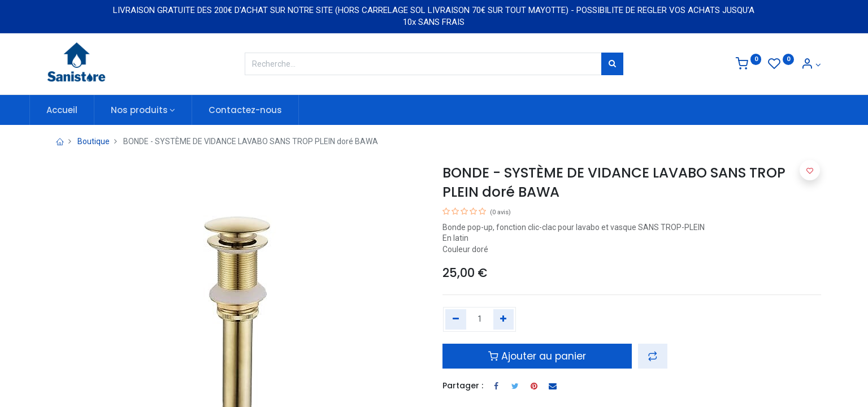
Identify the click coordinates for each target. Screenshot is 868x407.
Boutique (94, 141)
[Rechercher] (612, 64)
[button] (653, 356)
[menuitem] (79, 110)
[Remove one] (456, 319)
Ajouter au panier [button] (537, 356)
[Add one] (504, 319)
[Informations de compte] (811, 65)
